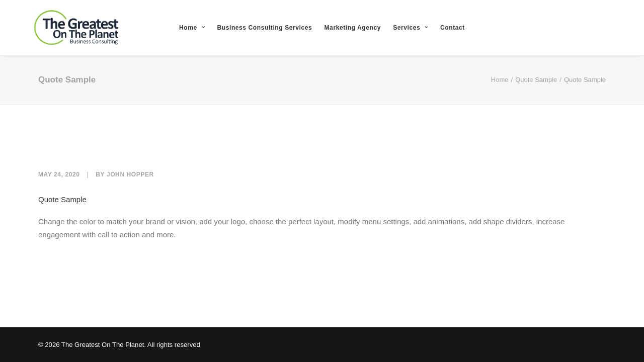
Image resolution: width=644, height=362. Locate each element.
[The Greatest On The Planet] (57, 28)
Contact (453, 28)
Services (411, 28)
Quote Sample (536, 80)
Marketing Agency (353, 28)
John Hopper (130, 174)
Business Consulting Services (264, 28)
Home (192, 28)
